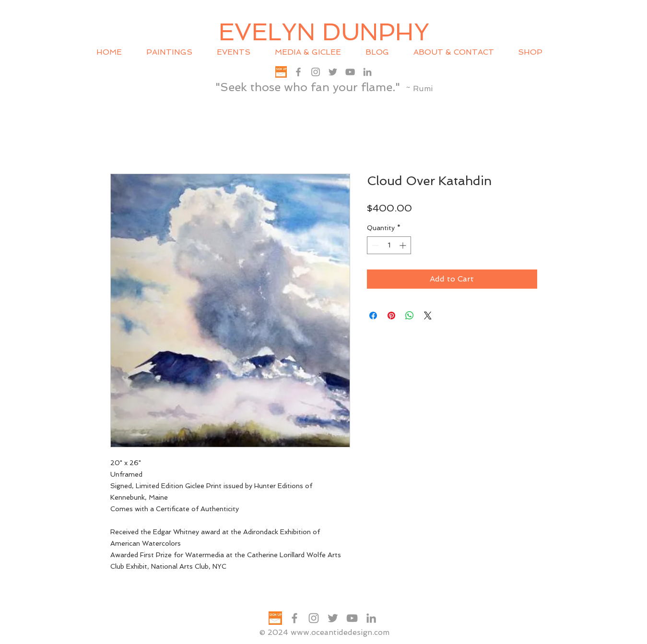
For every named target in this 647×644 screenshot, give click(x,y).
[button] (239, 52)
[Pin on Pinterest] (391, 316)
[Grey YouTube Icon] (350, 72)
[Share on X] (428, 316)
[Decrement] (374, 245)
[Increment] (404, 245)
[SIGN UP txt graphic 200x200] (281, 72)
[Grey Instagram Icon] (316, 72)
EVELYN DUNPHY (324, 32)
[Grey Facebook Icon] (298, 72)
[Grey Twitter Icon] (333, 72)
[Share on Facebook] (373, 316)
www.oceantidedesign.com (340, 632)
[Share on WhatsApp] (410, 316)
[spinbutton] (389, 245)
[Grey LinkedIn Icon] (367, 72)
